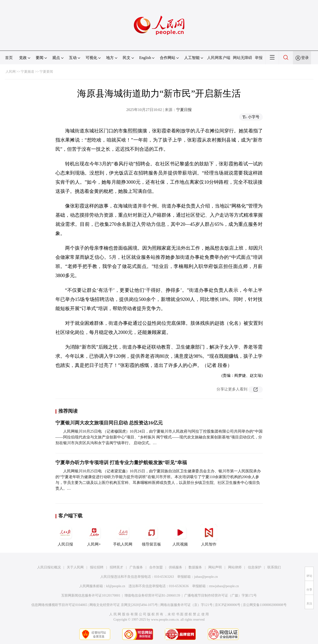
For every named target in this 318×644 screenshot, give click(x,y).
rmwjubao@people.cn (224, 586)
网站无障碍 (243, 58)
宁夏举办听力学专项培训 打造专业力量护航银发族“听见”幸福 (121, 462)
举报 (259, 58)
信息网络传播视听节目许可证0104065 (59, 605)
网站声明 (215, 567)
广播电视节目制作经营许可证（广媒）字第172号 (220, 595)
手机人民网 (123, 535)
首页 (9, 58)
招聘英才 (116, 567)
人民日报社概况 (49, 567)
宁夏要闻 (46, 72)
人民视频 (180, 535)
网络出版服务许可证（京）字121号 (186, 605)
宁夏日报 (184, 110)
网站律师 (235, 567)
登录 (305, 58)
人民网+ (94, 535)
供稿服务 (176, 567)
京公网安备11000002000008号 (265, 605)
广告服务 (136, 567)
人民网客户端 (219, 58)
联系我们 (274, 567)
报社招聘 (97, 567)
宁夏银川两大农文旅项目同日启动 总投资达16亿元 (109, 423)
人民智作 (209, 535)
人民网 (11, 72)
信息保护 (255, 567)
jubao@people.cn (206, 577)
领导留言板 (151, 535)
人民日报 (65, 535)
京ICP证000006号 (228, 605)
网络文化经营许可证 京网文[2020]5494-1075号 (124, 605)
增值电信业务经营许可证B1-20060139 (152, 595)
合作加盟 (156, 567)
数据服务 (195, 567)
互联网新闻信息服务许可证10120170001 (91, 595)
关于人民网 (75, 567)
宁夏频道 (27, 72)
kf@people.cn (116, 586)
